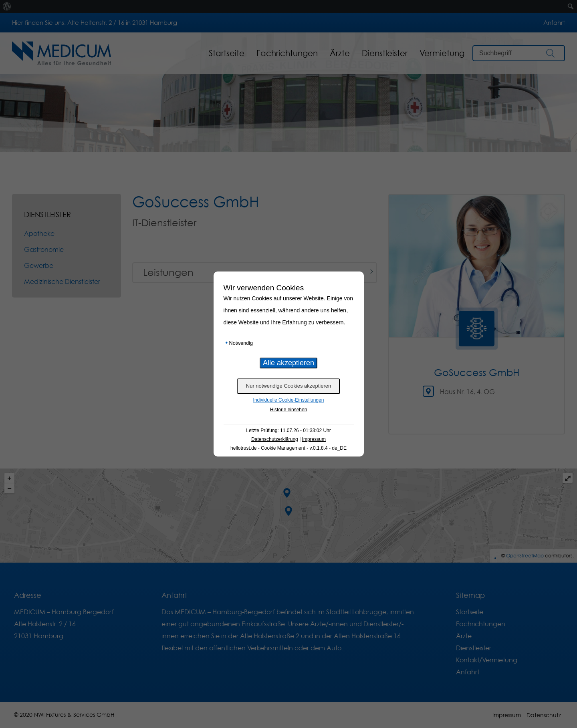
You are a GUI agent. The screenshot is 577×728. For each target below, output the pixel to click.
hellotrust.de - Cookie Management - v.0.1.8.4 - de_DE (288, 448)
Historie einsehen (289, 410)
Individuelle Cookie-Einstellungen (289, 400)
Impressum (314, 439)
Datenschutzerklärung (275, 439)
